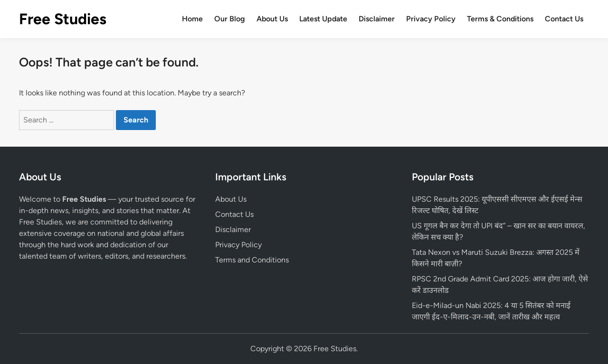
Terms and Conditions (252, 260)
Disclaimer (377, 19)
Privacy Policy (431, 19)
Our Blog (230, 19)
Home (192, 19)
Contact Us (564, 19)
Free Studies (63, 19)
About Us (272, 19)
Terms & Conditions (500, 19)
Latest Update (323, 19)
